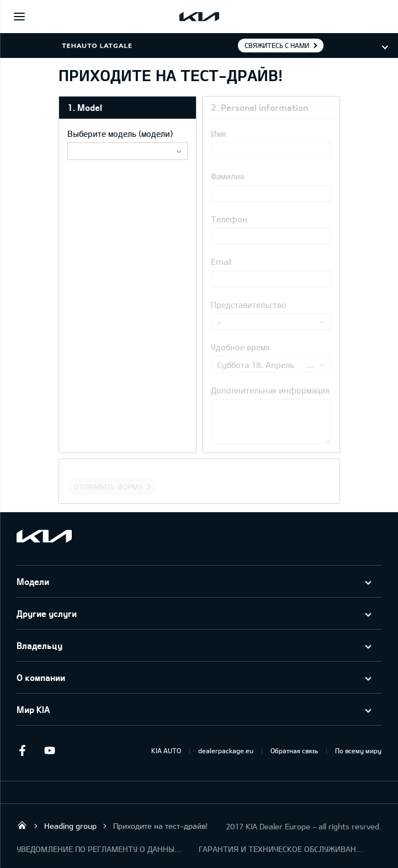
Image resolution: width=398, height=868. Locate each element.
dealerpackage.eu (226, 750)
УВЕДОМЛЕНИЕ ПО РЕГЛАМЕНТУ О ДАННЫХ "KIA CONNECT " (99, 849)
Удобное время (240, 347)
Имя (219, 134)
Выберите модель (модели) (120, 134)
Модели (33, 581)
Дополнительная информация (270, 390)
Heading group (70, 826)
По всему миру (358, 750)
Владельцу (39, 645)
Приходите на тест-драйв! (160, 826)
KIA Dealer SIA (22, 825)
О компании (41, 677)
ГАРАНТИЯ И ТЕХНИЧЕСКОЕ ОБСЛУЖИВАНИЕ (282, 849)
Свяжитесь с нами (277, 45)
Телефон (229, 219)
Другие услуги (47, 613)
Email (221, 262)
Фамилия (228, 176)
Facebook (22, 750)
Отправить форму (108, 487)
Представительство (249, 305)
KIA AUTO (166, 750)
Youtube (50, 750)
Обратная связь (294, 750)
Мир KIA (33, 709)
